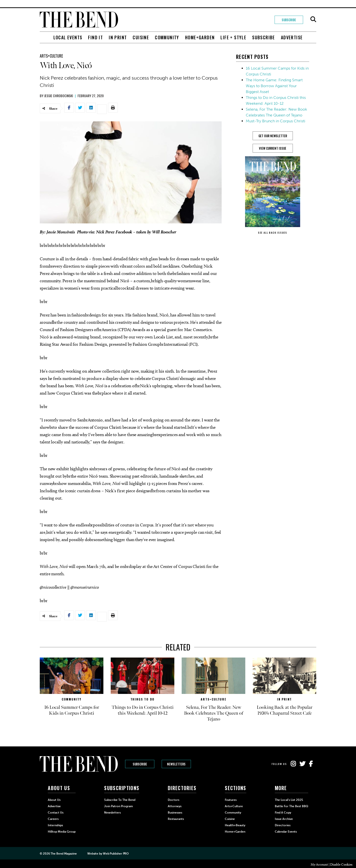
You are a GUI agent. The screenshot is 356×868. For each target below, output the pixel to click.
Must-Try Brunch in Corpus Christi (276, 121)
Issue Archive (284, 819)
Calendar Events (286, 832)
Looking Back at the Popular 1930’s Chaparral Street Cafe (285, 710)
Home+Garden (200, 37)
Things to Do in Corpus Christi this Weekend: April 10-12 (143, 710)
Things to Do (143, 699)
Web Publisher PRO (116, 854)
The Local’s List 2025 (289, 800)
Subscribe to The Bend (120, 800)
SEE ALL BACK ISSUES (273, 233)
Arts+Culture (51, 56)
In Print (118, 37)
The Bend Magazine (64, 854)
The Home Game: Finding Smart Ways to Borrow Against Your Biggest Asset (274, 86)
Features (231, 800)
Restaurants (176, 819)
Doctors (173, 800)
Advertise (292, 37)
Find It (95, 37)
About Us (54, 800)
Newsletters (176, 764)
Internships (55, 825)
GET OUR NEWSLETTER (273, 136)
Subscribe (289, 20)
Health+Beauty (235, 825)
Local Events (68, 37)
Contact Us (56, 813)
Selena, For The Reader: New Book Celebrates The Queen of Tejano (214, 713)
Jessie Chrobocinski (59, 96)
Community (167, 37)
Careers (53, 819)
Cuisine (141, 37)
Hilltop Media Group (62, 832)
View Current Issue (273, 148)
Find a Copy (283, 813)
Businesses (175, 813)
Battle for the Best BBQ (292, 806)
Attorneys (175, 806)
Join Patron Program (119, 806)
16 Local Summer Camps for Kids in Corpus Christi (72, 710)
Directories (283, 825)
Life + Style (233, 37)
